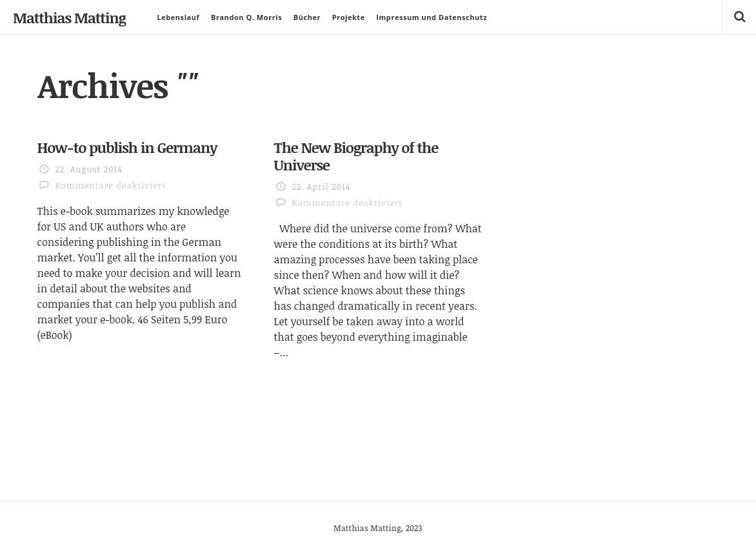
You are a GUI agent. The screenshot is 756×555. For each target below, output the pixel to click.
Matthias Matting (69, 17)
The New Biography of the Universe (356, 156)
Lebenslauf (178, 17)
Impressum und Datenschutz (432, 17)
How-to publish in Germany (127, 147)
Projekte (349, 17)
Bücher (307, 17)
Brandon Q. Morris (246, 17)
